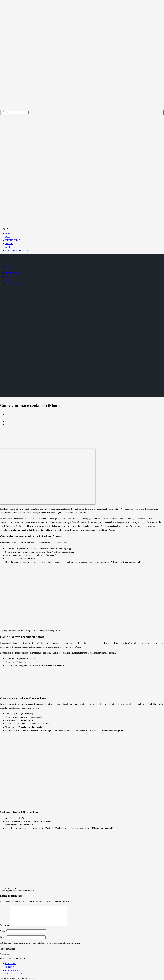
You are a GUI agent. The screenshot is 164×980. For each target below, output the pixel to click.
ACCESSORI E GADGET (17, 250)
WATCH (9, 244)
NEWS (8, 233)
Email (3, 937)
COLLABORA (12, 970)
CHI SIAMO (11, 964)
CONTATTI (10, 967)
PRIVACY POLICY (14, 974)
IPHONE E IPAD (13, 240)
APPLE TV (10, 247)
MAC (8, 237)
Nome (3, 931)
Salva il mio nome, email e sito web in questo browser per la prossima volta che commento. (41, 943)
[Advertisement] (85, 429)
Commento (5, 925)
